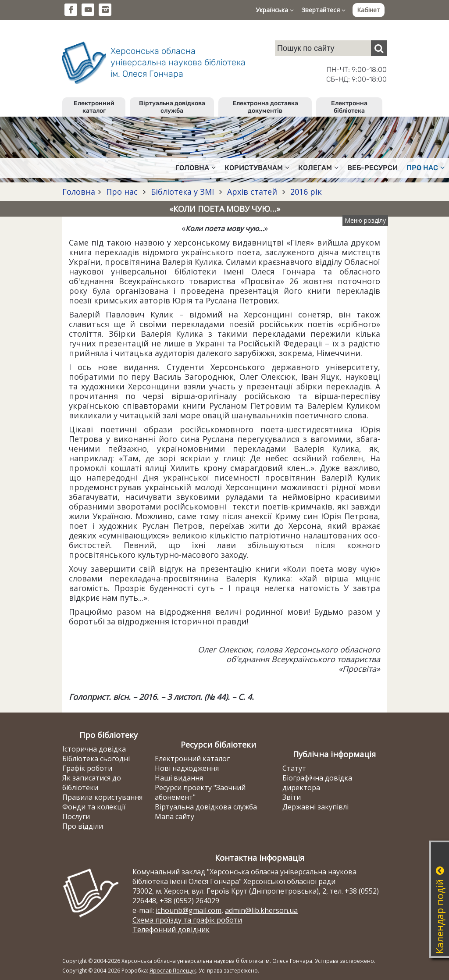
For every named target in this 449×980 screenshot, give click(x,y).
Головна (79, 192)
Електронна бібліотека (349, 107)
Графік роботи (87, 768)
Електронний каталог (94, 107)
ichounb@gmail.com (189, 910)
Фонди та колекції (94, 807)
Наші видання (179, 778)
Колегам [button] (318, 168)
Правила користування (102, 797)
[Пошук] (379, 48)
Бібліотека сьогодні (96, 759)
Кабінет (369, 10)
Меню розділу (365, 220)
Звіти (292, 797)
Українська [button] (275, 10)
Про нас (122, 192)
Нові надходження (187, 768)
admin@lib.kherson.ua (261, 910)
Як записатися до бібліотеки (92, 783)
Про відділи (83, 826)
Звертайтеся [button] (324, 10)
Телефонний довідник (171, 930)
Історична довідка (94, 749)
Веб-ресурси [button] (372, 168)
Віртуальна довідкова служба (172, 107)
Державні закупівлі (315, 807)
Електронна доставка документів (265, 107)
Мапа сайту (175, 816)
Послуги (76, 816)
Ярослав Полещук (173, 971)
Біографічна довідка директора (317, 783)
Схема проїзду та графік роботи (187, 920)
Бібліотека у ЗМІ (182, 192)
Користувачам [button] (257, 168)
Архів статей (252, 192)
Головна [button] (196, 168)
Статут (294, 768)
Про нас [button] (426, 168)
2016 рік (305, 192)
